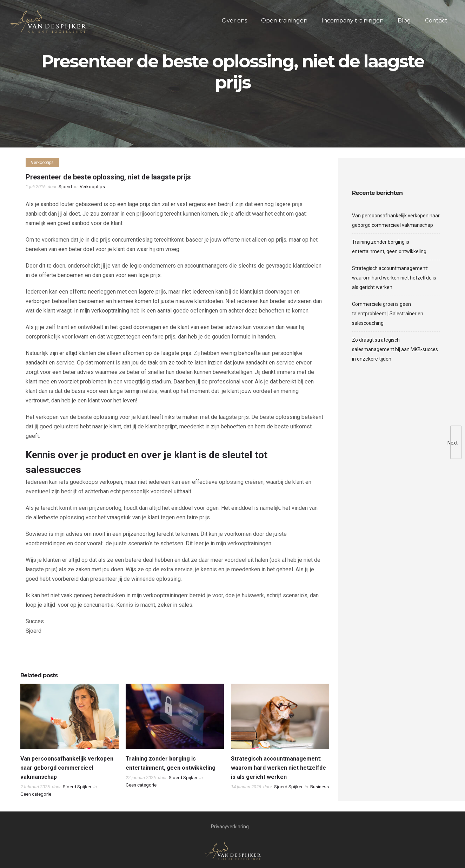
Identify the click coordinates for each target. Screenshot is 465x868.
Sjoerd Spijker (77, 787)
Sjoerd (65, 187)
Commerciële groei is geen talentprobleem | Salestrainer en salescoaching (388, 314)
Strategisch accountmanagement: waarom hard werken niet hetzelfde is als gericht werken (278, 768)
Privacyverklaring (230, 827)
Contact (436, 21)
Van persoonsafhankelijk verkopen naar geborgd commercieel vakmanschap (67, 768)
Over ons (234, 21)
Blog (404, 21)
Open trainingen (284, 21)
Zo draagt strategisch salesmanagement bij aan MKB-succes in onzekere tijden (395, 349)
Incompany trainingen (353, 21)
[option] (69, 742)
